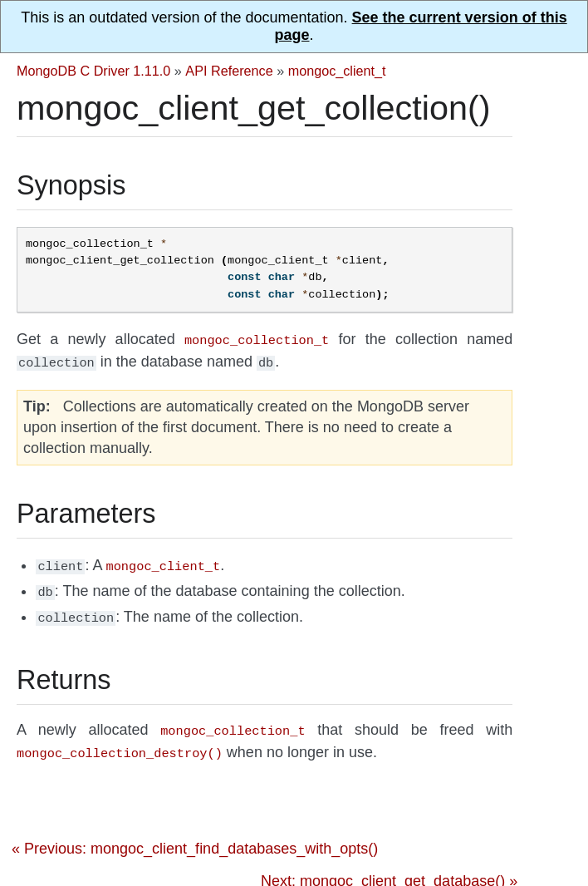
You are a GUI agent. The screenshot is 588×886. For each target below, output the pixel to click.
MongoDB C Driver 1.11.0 (93, 71)
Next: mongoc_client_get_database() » (389, 869)
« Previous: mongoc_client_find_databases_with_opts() (195, 837)
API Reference (229, 71)
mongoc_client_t (337, 71)
